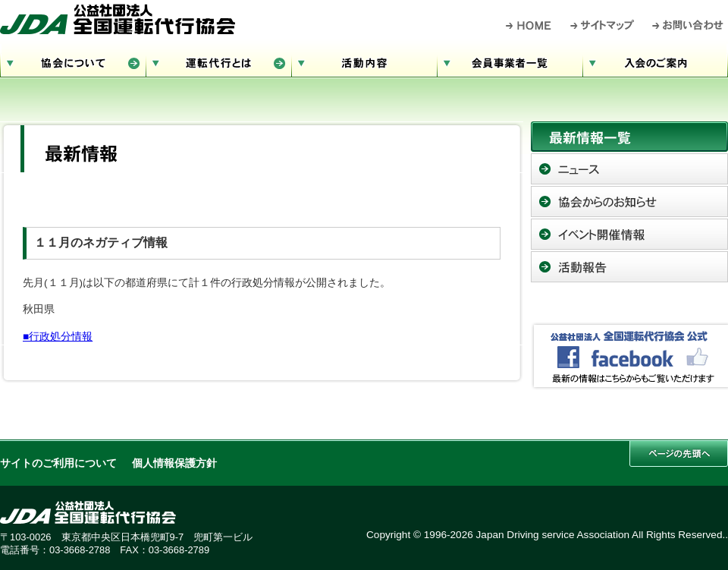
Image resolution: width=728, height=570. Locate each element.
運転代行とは (218, 61)
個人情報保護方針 (174, 463)
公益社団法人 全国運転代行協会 (118, 19)
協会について (73, 61)
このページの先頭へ (679, 453)
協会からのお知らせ (629, 202)
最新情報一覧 (629, 137)
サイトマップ (603, 25)
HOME (529, 25)
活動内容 (364, 61)
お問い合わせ (688, 25)
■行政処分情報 (58, 337)
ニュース (629, 169)
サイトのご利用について (58, 463)
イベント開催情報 (629, 234)
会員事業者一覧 (510, 61)
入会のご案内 (655, 61)
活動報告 (629, 267)
